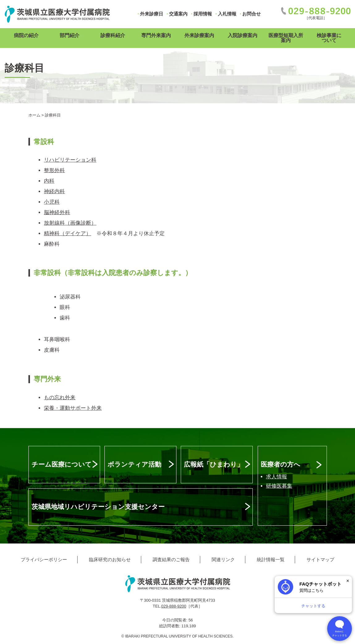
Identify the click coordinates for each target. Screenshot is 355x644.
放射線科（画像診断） (70, 223)
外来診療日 (152, 14)
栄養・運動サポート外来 (73, 408)
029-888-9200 (174, 606)
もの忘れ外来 (60, 398)
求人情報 (277, 477)
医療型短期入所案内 (286, 38)
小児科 (52, 202)
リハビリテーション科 (70, 160)
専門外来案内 (156, 35)
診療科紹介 (113, 35)
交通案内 (178, 14)
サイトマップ (320, 559)
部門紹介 (70, 35)
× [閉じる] (348, 581)
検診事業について (329, 38)
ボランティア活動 (134, 464)
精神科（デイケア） (68, 233)
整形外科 (54, 170)
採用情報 (203, 14)
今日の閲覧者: (175, 620)
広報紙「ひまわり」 (214, 464)
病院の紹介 (26, 35)
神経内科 (54, 191)
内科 (49, 181)
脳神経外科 (57, 212)
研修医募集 (279, 486)
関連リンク (223, 559)
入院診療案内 (243, 35)
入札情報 (227, 14)
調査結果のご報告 (171, 559)
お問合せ (251, 14)
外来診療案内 (199, 35)
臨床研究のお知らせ (110, 559)
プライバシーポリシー (44, 559)
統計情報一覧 (271, 559)
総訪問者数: (170, 626)
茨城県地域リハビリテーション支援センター (98, 507)
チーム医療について (62, 464)
